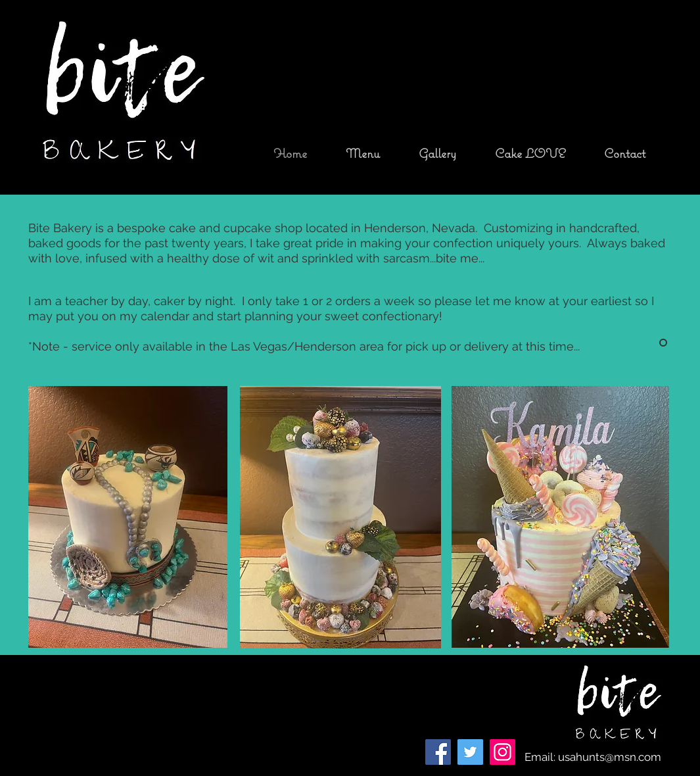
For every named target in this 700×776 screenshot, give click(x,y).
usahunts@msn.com (610, 757)
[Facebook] (438, 752)
